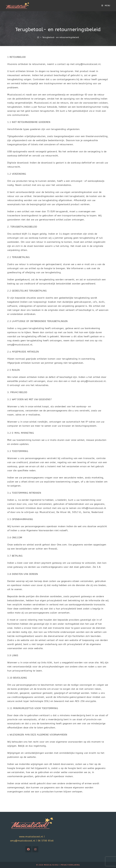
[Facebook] (28, 849)
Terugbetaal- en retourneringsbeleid (61, 37)
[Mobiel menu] (106, 6)
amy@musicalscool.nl (23, 841)
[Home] (38, 37)
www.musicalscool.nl (31, 837)
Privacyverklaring (70, 865)
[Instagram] (35, 849)
